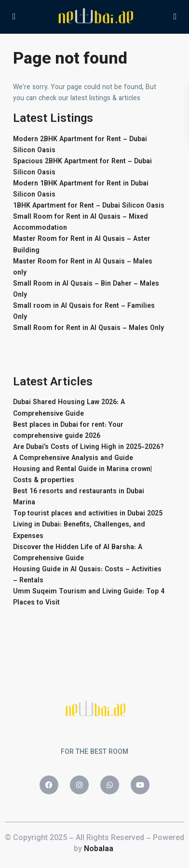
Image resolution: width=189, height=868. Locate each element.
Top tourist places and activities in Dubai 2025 (88, 514)
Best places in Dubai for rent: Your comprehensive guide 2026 (68, 431)
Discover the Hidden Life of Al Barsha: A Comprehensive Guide (78, 553)
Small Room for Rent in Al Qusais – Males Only (88, 329)
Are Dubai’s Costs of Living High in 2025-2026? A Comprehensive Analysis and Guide (88, 453)
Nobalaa (100, 849)
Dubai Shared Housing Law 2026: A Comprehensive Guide (69, 408)
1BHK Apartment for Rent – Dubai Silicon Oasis (89, 206)
